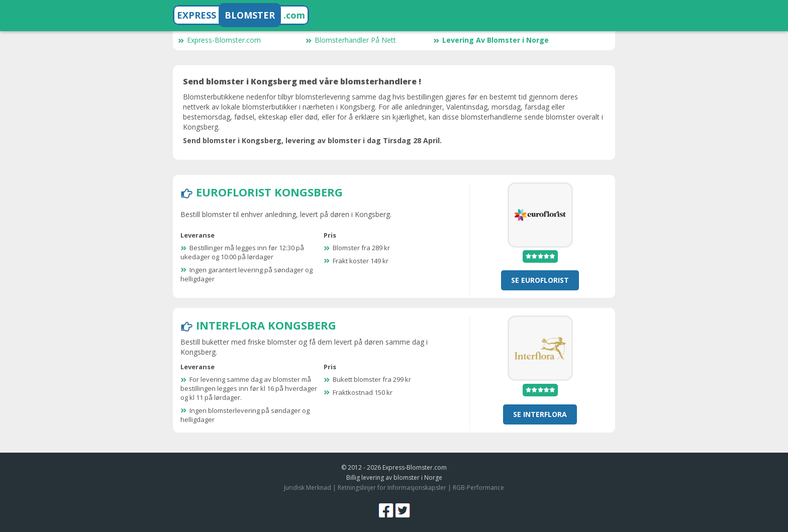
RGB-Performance (478, 488)
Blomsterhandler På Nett (351, 40)
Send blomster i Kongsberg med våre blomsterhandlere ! (302, 81)
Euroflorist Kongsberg (269, 192)
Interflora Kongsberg (266, 325)
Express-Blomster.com (219, 40)
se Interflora (540, 414)
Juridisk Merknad (308, 488)
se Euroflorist (540, 280)
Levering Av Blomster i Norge (491, 40)
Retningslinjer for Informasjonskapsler (392, 488)
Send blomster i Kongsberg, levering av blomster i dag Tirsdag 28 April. (312, 140)
